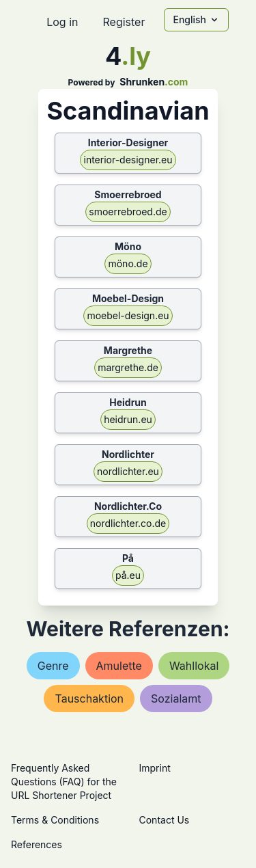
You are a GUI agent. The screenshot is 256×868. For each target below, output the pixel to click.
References (37, 844)
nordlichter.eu (128, 471)
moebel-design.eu (128, 315)
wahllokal (194, 666)
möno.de (128, 263)
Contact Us (165, 820)
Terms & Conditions (55, 820)
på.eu (128, 575)
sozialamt (176, 699)
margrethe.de (128, 367)
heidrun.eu (128, 419)
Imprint (155, 768)
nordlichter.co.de (128, 523)
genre (53, 666)
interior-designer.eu (128, 160)
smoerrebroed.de (128, 212)
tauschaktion (89, 699)
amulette (119, 666)
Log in (62, 22)
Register (124, 22)
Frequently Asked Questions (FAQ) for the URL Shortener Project (64, 782)
